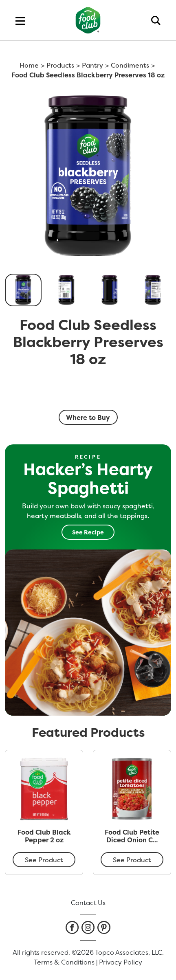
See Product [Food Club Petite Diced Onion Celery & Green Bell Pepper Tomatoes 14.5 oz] (132, 860)
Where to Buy (88, 417)
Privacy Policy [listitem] (121, 962)
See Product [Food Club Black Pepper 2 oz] (44, 860)
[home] (88, 20)
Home (29, 65)
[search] (156, 20)
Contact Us (88, 903)
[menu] (20, 20)
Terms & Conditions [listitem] (64, 962)
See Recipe (88, 532)
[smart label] (88, 393)
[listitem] (72, 927)
